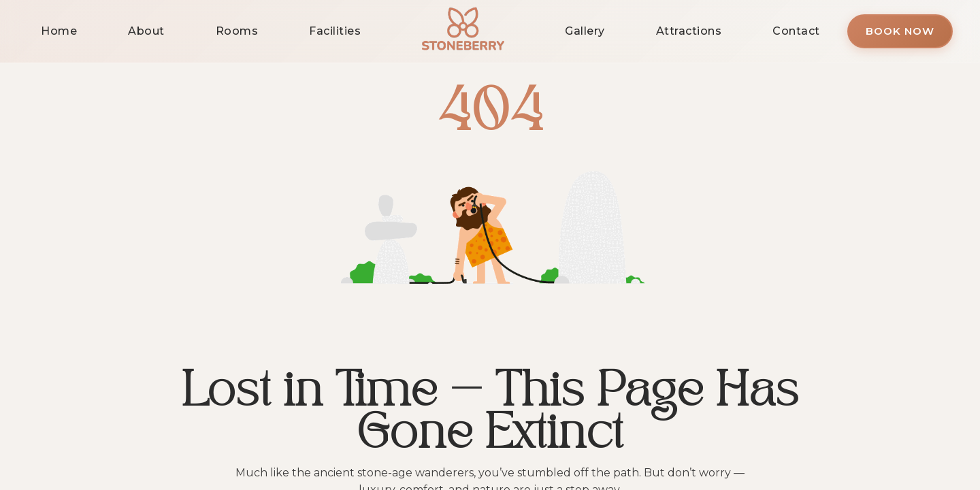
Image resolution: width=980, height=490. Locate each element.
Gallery (585, 31)
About (146, 31)
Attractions (689, 31)
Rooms (237, 31)
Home (59, 31)
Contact (796, 31)
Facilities (335, 31)
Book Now (900, 31)
